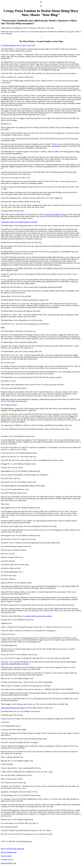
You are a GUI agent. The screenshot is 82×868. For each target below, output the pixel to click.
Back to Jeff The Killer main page (12, 849)
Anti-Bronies (56, 146)
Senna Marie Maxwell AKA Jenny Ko (14, 708)
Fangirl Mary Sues (7, 399)
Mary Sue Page (6, 856)
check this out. (27, 841)
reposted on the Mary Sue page (56, 214)
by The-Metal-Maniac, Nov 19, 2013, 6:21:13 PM (18, 45)
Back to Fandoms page (9, 852)
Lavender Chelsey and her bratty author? (38, 616)
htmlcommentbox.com (9, 863)
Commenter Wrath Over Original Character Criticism (19, 222)
